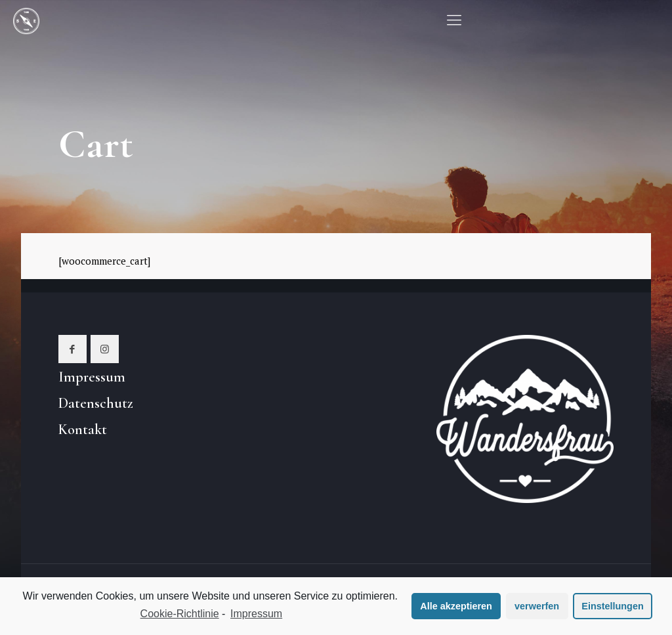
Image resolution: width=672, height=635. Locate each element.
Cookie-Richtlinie (180, 614)
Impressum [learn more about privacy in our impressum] (256, 614)
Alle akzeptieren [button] (456, 606)
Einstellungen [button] (612, 606)
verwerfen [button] (537, 606)
